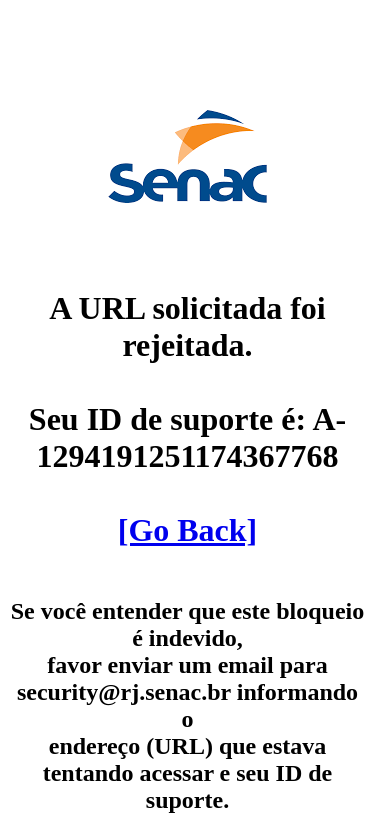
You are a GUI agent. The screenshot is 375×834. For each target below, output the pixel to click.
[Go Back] (188, 530)
